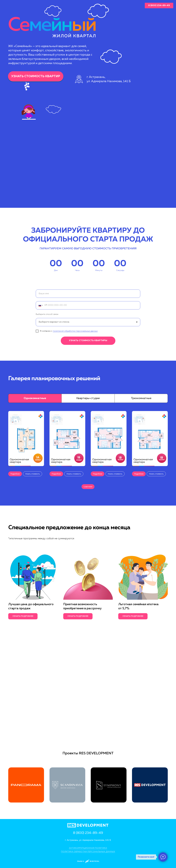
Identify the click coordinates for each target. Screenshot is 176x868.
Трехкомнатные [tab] (141, 398)
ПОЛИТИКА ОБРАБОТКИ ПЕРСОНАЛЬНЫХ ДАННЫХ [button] (88, 852)
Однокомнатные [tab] (35, 398)
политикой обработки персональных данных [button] (75, 331)
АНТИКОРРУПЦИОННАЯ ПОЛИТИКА (88, 848)
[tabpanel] (88, 455)
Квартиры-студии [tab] (88, 398)
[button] (32, 474)
